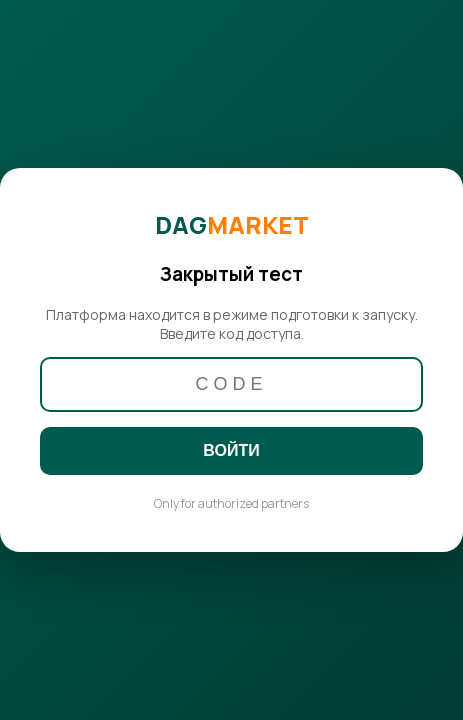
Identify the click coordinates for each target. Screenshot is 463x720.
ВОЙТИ (231, 450)
